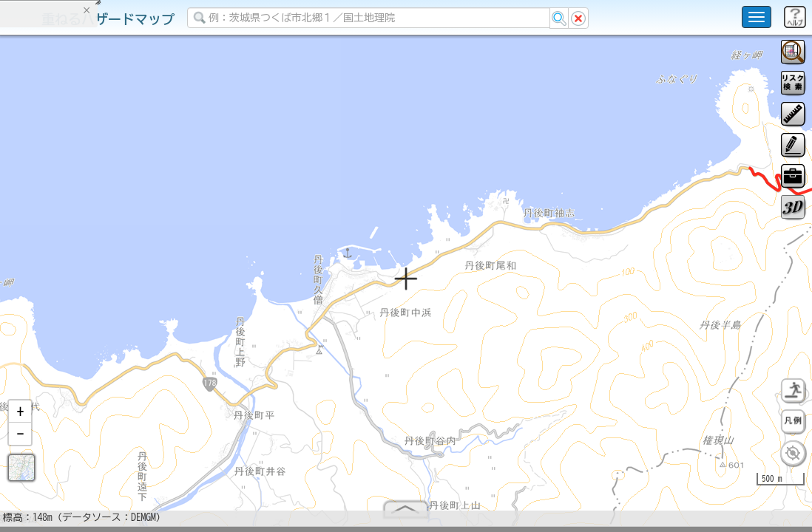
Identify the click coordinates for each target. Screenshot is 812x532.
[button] (20, 417)
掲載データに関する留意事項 (81, 251)
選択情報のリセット (156, 291)
